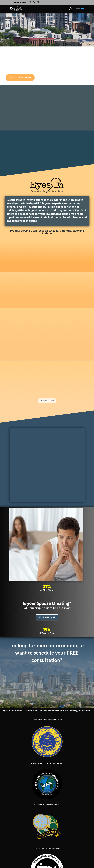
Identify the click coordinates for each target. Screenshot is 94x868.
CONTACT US (47, 401)
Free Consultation (20, 78)
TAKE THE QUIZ (47, 617)
